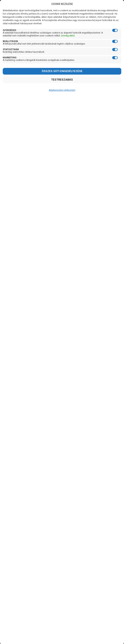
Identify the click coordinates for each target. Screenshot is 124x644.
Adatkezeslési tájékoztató (62, 90)
